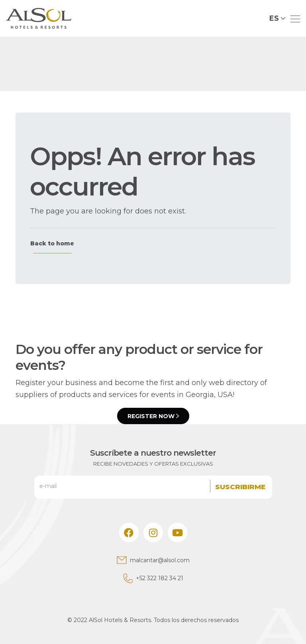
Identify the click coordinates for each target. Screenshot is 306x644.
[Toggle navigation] (293, 18)
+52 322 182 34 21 (160, 578)
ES (274, 18)
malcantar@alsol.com (160, 560)
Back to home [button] (52, 243)
